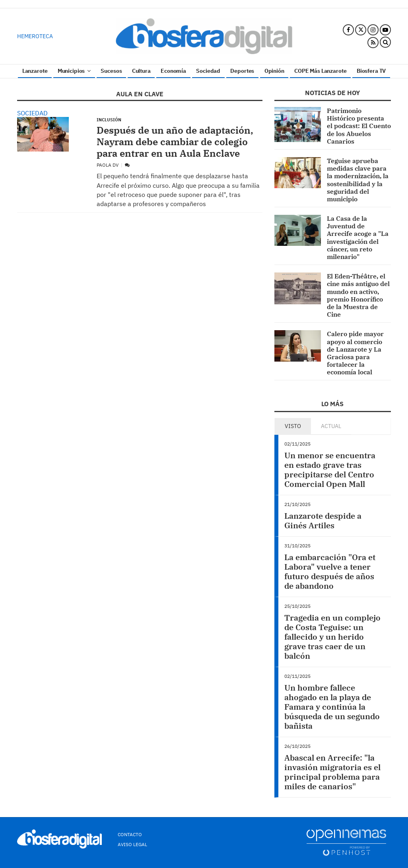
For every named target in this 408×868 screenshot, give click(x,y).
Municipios (74, 71)
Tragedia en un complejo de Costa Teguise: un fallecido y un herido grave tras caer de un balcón (332, 637)
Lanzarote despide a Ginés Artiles (323, 521)
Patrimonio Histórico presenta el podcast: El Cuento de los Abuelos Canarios (359, 126)
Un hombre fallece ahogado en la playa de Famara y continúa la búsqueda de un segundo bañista (332, 707)
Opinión (274, 71)
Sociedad (208, 71)
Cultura (141, 71)
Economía (173, 71)
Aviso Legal (132, 844)
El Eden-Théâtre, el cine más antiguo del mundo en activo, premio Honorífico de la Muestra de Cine (358, 295)
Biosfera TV (371, 71)
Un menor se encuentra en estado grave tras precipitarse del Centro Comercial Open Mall (330, 470)
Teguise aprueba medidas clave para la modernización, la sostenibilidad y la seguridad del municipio (358, 180)
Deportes (242, 71)
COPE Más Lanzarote (320, 71)
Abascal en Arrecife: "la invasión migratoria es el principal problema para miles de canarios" (332, 772)
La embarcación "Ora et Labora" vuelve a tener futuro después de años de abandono (330, 571)
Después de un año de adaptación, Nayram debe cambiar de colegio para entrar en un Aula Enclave (175, 142)
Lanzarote (35, 71)
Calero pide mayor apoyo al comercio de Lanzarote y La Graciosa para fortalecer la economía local (355, 353)
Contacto (130, 834)
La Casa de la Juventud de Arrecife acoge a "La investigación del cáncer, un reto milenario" (358, 237)
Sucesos (111, 71)
